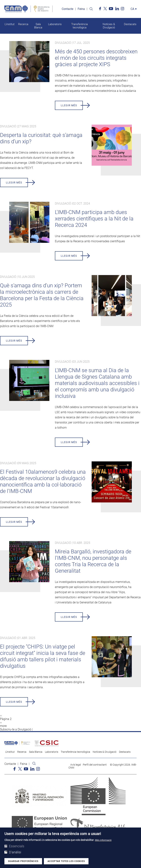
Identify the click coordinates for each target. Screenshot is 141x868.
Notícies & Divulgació (109, 26)
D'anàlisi (15, 852)
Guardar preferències (23, 861)
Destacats (130, 24)
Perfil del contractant (95, 765)
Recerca (23, 24)
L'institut (10, 24)
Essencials (17, 846)
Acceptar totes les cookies (66, 861)
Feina (81, 9)
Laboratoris (55, 24)
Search (91, 9)
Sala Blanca (38, 26)
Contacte (67, 9)
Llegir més (69, 106)
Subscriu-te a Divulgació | (16, 730)
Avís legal (76, 765)
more (3, 726)
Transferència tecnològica (79, 26)
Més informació (103, 840)
